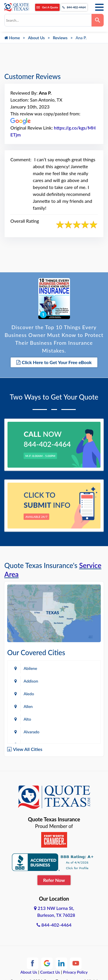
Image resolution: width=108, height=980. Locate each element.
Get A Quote (47, 7)
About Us (36, 38)
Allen (28, 706)
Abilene (30, 668)
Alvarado (32, 732)
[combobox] (48, 20)
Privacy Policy (75, 972)
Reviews (60, 38)
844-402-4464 (74, 7)
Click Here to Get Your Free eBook (54, 362)
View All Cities (28, 749)
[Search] (98, 20)
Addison (31, 681)
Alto (27, 719)
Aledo (29, 694)
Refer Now (54, 880)
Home (12, 38)
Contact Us (50, 972)
